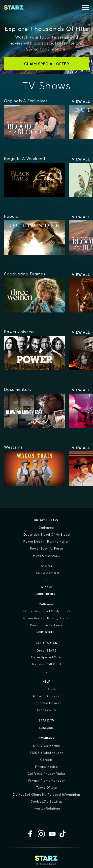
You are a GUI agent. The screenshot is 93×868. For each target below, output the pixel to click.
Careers (46, 760)
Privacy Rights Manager (47, 781)
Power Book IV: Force (47, 548)
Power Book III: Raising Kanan (46, 541)
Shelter (47, 566)
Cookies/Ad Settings (46, 801)
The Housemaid (47, 573)
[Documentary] (18, 389)
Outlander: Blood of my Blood (47, 535)
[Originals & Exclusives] (26, 101)
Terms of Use (47, 788)
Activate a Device (47, 696)
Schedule (47, 728)
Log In (46, 671)
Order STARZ (46, 650)
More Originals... (47, 556)
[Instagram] (41, 834)
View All (81, 102)
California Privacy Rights (47, 774)
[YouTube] (52, 834)
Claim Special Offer (46, 657)
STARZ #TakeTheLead (47, 753)
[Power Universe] (19, 332)
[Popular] (12, 216)
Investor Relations (46, 808)
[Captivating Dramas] (25, 274)
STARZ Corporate (47, 746)
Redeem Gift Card (46, 664)
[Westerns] (13, 447)
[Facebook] (30, 834)
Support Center (46, 689)
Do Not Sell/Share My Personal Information (46, 794)
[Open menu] (86, 7)
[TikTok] (63, 834)
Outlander (47, 528)
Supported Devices (47, 703)
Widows (46, 587)
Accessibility (46, 710)
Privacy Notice (46, 767)
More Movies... (46, 594)
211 (46, 580)
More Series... (47, 632)
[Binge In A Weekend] (25, 158)
